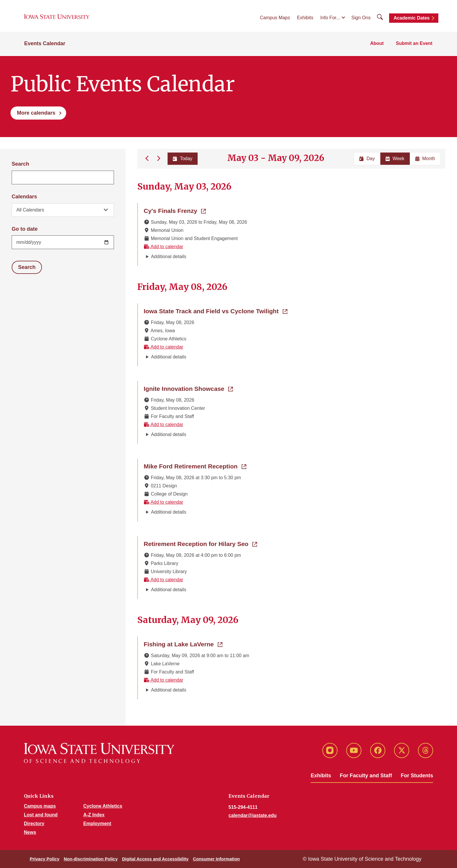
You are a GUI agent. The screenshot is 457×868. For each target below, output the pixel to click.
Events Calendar (45, 44)
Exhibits (305, 18)
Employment (97, 824)
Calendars (24, 197)
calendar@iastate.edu (253, 815)
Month (425, 159)
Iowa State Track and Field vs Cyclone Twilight (216, 311)
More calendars (36, 113)
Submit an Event (415, 44)
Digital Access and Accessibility (155, 859)
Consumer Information (216, 859)
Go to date (25, 229)
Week (395, 159)
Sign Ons (361, 18)
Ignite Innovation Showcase (188, 388)
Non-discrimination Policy (91, 859)
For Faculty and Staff (366, 776)
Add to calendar (164, 247)
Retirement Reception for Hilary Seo (200, 543)
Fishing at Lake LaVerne (183, 644)
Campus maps (40, 806)
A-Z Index (94, 815)
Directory (34, 824)
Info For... (330, 18)
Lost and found (41, 815)
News (30, 832)
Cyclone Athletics (103, 806)
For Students (417, 776)
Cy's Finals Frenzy (175, 210)
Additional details (169, 257)
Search (20, 164)
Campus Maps (275, 18)
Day (367, 159)
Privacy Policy (45, 859)
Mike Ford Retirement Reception (195, 466)
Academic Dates (412, 18)
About (378, 44)
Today (182, 159)
